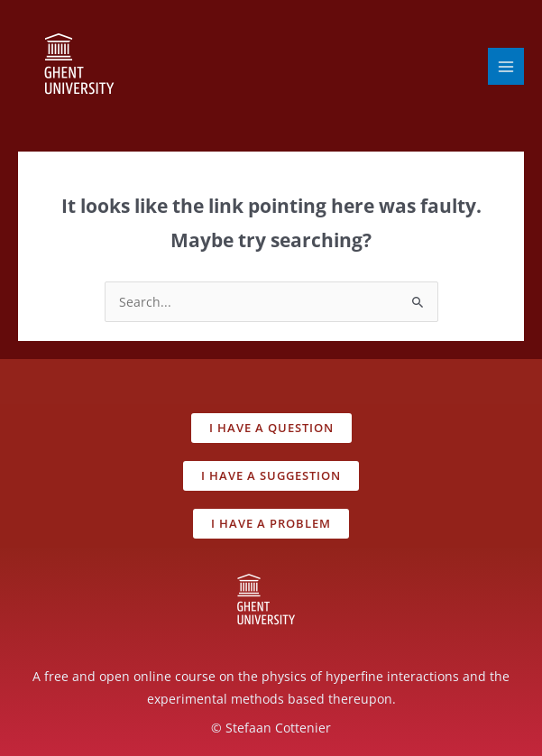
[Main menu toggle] (506, 66)
